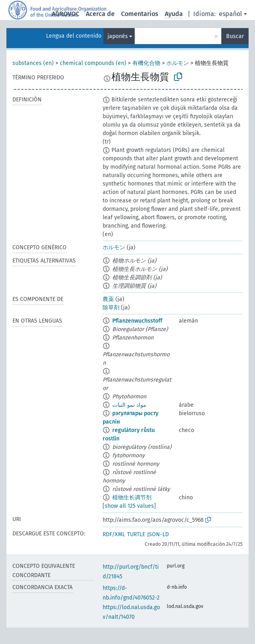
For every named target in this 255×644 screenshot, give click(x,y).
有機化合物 (146, 63)
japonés (118, 36)
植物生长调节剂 (132, 498)
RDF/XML (114, 534)
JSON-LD (158, 534)
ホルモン (178, 63)
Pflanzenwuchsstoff (137, 321)
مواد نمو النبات (129, 405)
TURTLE (136, 534)
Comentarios (140, 14)
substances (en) (33, 63)
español (231, 14)
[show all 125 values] (129, 506)
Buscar (235, 36)
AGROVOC (66, 14)
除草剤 (111, 308)
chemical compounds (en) (93, 63)
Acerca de (100, 14)
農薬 (108, 299)
